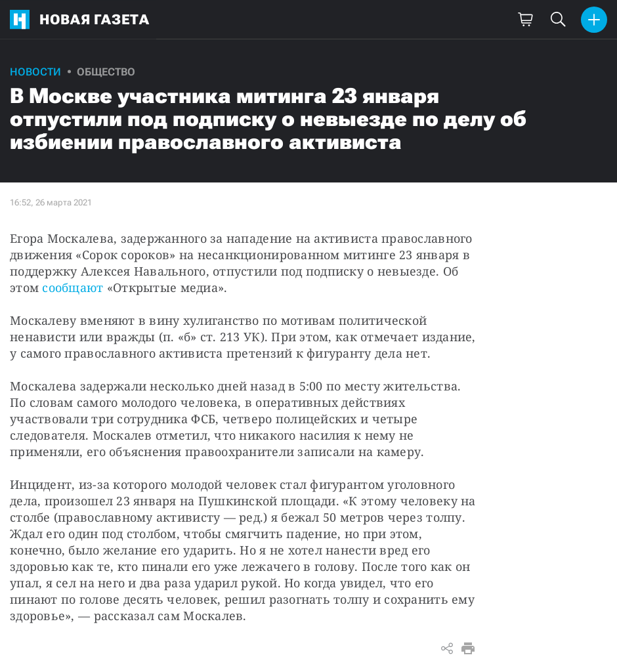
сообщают (73, 287)
